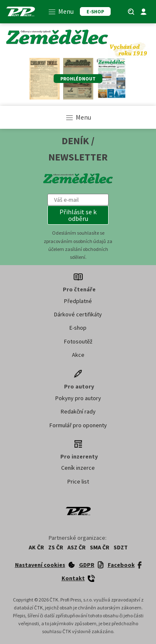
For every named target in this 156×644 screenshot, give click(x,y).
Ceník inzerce (78, 468)
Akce (78, 355)
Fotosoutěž (78, 341)
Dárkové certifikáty (78, 314)
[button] (78, 215)
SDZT (121, 547)
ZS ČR (56, 547)
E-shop (78, 328)
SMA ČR (100, 547)
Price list (78, 481)
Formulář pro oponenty (78, 425)
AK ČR (36, 547)
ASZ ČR (77, 547)
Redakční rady (78, 411)
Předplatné (78, 301)
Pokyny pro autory (78, 398)
